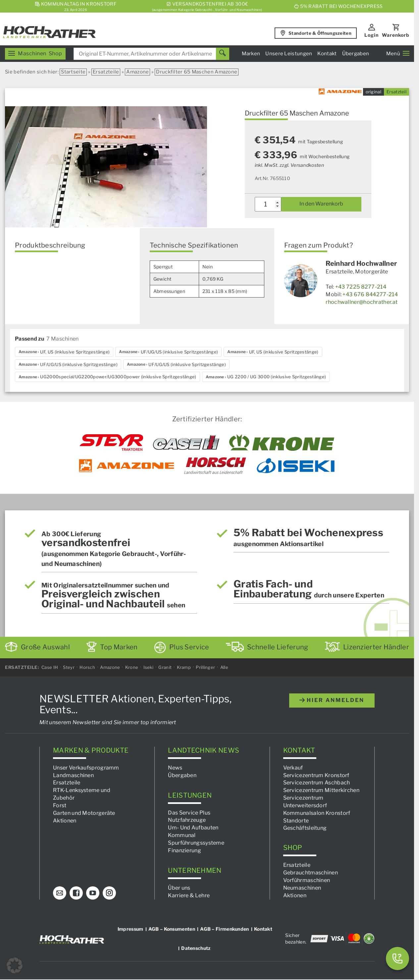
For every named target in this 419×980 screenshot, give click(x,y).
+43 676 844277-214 (370, 294)
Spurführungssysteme (196, 843)
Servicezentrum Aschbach (317, 783)
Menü (398, 54)
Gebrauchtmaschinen (311, 873)
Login (371, 35)
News (175, 768)
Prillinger (205, 667)
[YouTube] (93, 893)
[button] (15, 965)
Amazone (137, 72)
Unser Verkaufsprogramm (86, 768)
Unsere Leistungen (289, 54)
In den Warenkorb (321, 204)
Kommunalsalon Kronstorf (317, 813)
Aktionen (65, 821)
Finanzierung (184, 850)
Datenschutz (196, 948)
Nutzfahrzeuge (187, 820)
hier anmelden (332, 700)
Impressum (131, 929)
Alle (224, 667)
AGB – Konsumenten (172, 929)
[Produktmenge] (268, 204)
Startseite (73, 72)
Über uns (179, 888)
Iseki (149, 667)
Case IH (50, 667)
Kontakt (327, 54)
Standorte (296, 821)
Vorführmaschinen (307, 880)
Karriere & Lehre (189, 895)
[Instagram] (109, 893)
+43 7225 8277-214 (361, 287)
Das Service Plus (189, 813)
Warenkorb (396, 35)
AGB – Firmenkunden (224, 929)
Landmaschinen (73, 775)
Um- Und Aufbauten (193, 828)
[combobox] (151, 54)
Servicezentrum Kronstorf (316, 775)
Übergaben (356, 54)
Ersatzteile (106, 72)
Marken (251, 54)
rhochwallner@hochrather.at (362, 302)
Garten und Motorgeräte (84, 813)
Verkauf (293, 768)
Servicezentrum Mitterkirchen (321, 790)
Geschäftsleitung (305, 828)
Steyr (69, 667)
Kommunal (182, 835)
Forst (60, 805)
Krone (132, 667)
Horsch (87, 667)
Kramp (184, 667)
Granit (165, 667)
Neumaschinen (302, 888)
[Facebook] (76, 893)
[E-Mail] (60, 893)
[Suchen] (223, 54)
